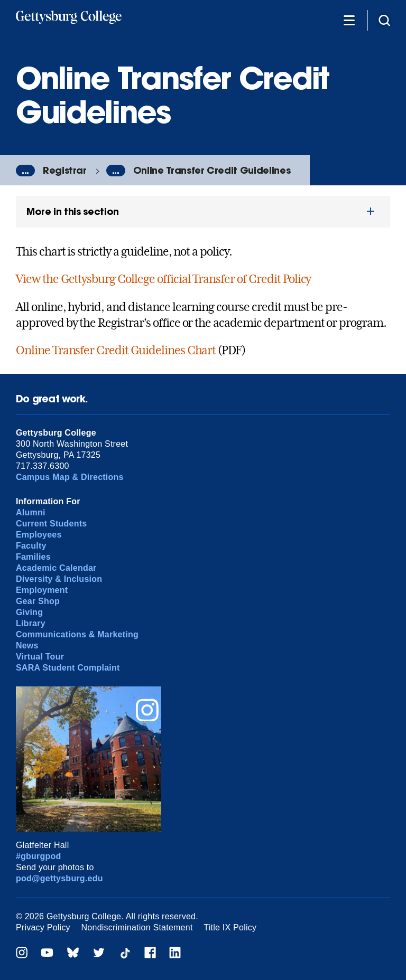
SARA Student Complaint (68, 668)
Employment (42, 590)
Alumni (31, 512)
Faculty (31, 546)
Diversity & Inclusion (59, 579)
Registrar (65, 170)
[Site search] (384, 20)
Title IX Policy (230, 927)
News (27, 646)
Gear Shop (38, 601)
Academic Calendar (56, 568)
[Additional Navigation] (349, 20)
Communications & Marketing (77, 634)
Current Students (52, 524)
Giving (29, 612)
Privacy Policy (43, 927)
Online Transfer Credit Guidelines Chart (116, 350)
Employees (39, 535)
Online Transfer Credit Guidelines (212, 170)
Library (31, 623)
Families (33, 557)
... (25, 171)
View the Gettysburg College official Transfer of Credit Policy (164, 279)
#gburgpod (39, 856)
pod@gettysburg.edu (59, 878)
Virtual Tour (40, 657)
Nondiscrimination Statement (137, 927)
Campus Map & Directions (70, 477)
